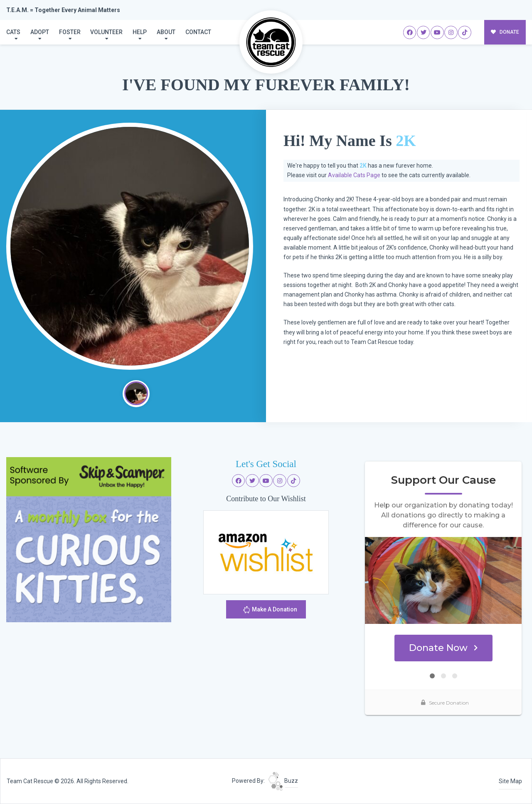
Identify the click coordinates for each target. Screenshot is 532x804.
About (166, 32)
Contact (198, 32)
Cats (13, 32)
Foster (70, 32)
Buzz (283, 781)
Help (140, 32)
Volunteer (106, 32)
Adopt (40, 32)
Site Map (510, 781)
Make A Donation (270, 611)
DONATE (505, 32)
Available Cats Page (354, 175)
